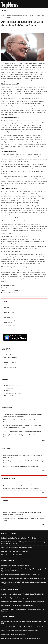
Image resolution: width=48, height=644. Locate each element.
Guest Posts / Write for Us (12, 367)
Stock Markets (9, 310)
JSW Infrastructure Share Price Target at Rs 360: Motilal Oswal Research (22, 485)
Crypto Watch (9, 315)
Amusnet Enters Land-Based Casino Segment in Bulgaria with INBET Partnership (20, 630)
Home (3, 15)
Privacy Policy (9, 370)
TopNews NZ (9, 391)
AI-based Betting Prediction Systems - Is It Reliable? (14, 634)
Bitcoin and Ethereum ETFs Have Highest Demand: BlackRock (15, 565)
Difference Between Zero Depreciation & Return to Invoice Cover (16, 555)
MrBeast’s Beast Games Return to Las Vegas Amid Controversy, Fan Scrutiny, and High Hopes (23, 602)
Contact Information (11, 360)
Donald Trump (18, 290)
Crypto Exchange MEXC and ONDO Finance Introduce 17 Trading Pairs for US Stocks (21, 574)
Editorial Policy (9, 365)
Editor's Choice (9, 355)
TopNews (10, 4)
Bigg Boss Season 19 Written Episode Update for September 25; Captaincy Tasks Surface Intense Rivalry (24, 622)
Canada (16, 293)
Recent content (9, 398)
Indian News (9, 322)
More (44, 441)
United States (10, 293)
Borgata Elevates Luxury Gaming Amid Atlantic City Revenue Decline (17, 605)
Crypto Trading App (11, 320)
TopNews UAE (9, 388)
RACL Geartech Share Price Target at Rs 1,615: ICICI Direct (15, 551)
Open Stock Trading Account (13, 393)
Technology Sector (10, 325)
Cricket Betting (9, 317)
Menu (5, 10)
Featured (9, 288)
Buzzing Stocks (9, 396)
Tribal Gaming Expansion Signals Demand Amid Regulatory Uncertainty (22, 431)
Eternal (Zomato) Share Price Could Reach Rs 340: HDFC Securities (21, 467)
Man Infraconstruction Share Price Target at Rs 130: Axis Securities (21, 489)
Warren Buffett (9, 290)
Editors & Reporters (11, 362)
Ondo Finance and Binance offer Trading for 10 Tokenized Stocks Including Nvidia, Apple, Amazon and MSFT (24, 583)
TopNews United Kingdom (12, 385)
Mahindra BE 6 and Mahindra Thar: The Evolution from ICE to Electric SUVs (19, 538)
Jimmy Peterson (6, 30)
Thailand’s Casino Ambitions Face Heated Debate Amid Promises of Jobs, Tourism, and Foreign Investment (23, 610)
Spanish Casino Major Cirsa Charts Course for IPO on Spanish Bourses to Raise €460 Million (23, 594)
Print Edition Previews (11, 357)
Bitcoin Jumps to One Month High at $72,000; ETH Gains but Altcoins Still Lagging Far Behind (23, 578)
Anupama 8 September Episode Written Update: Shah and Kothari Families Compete (21, 638)
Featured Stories (10, 313)
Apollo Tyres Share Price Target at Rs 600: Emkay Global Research (17, 547)
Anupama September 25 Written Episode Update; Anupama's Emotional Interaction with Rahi (23, 627)
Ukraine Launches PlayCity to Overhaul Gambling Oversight (15, 598)
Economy (13, 285)
